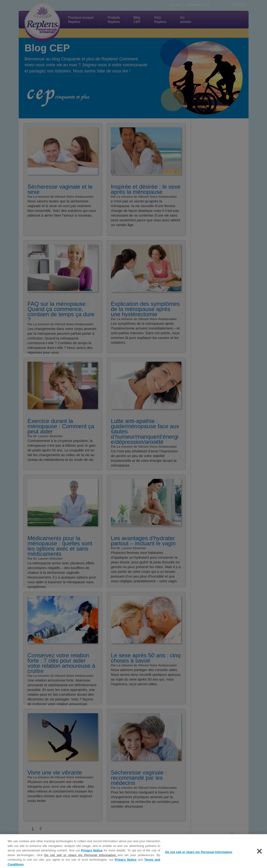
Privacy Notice (92, 853)
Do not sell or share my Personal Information (81, 857)
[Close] (259, 854)
